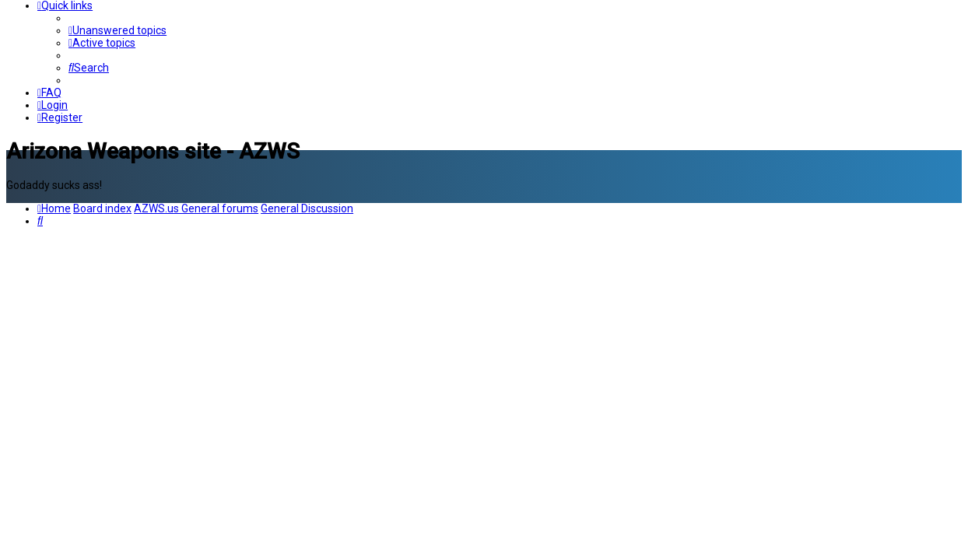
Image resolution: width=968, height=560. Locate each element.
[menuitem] (117, 30)
